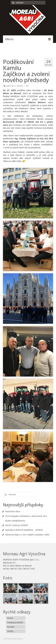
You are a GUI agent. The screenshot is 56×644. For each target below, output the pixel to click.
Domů (10, 618)
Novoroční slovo (13, 511)
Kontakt (11, 627)
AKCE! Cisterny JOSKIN (17, 525)
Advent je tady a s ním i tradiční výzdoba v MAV (27, 535)
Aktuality (20, 86)
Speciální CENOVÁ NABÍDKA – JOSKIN (24, 530)
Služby (10, 631)
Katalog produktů (15, 622)
